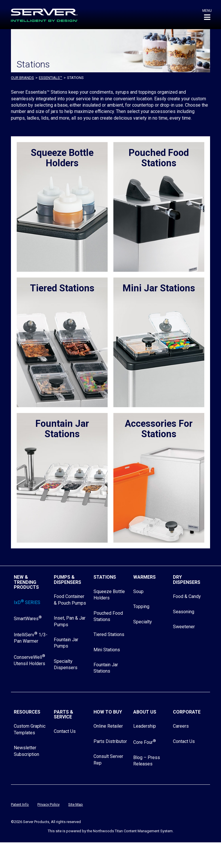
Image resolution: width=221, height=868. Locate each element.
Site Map (76, 804)
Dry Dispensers (187, 580)
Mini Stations (107, 650)
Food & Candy (187, 596)
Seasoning (184, 612)
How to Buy (108, 712)
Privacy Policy (48, 804)
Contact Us (65, 731)
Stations (105, 577)
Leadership (145, 726)
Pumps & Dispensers (67, 580)
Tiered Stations (109, 634)
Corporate (187, 712)
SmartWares (28, 619)
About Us (145, 712)
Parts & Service (63, 715)
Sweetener (184, 627)
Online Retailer (108, 726)
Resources (27, 712)
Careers (181, 726)
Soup (138, 591)
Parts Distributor (110, 741)
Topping (141, 606)
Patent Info (20, 804)
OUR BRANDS (22, 78)
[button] (207, 15)
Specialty (143, 622)
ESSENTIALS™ (51, 78)
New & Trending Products (26, 582)
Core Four (145, 742)
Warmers (144, 577)
